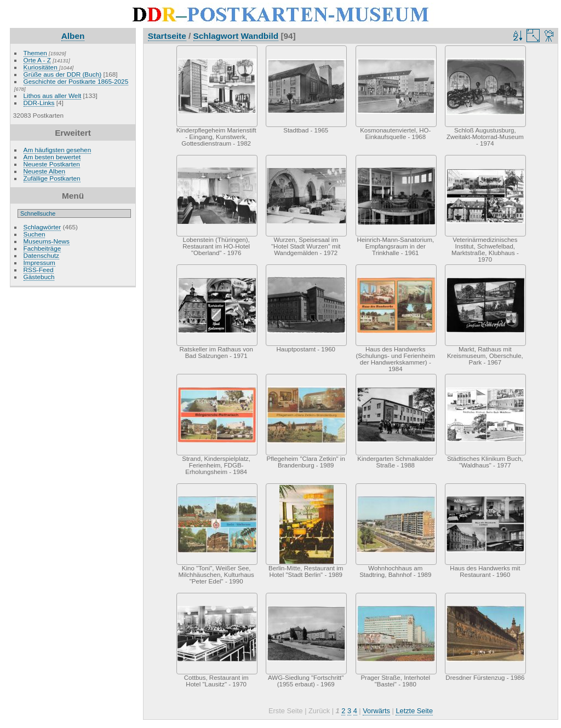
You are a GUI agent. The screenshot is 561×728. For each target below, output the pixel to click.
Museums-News (47, 241)
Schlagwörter (42, 227)
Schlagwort (216, 36)
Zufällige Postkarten (52, 178)
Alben (73, 36)
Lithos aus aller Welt (53, 96)
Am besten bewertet (52, 157)
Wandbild (260, 36)
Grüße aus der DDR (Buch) (63, 74)
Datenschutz (41, 255)
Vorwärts (376, 711)
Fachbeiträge (42, 248)
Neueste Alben (45, 171)
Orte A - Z (37, 60)
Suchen (35, 234)
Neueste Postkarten (52, 164)
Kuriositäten (41, 67)
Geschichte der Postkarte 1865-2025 (76, 81)
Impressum (39, 262)
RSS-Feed (39, 270)
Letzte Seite (414, 711)
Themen (35, 53)
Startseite (167, 36)
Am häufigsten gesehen (58, 150)
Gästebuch (39, 277)
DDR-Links (39, 103)
